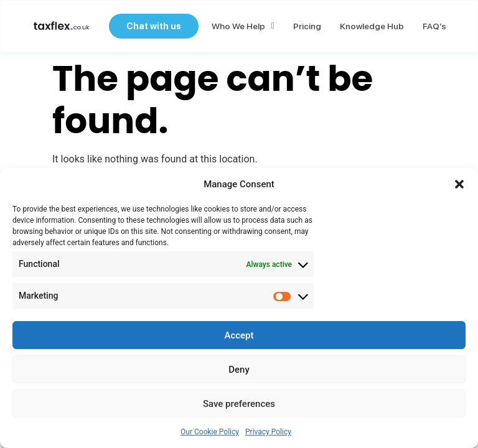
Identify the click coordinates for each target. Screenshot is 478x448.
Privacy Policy (268, 432)
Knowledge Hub (371, 27)
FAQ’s (433, 27)
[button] (459, 184)
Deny (239, 370)
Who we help (242, 27)
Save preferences (239, 404)
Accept (239, 335)
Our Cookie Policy (210, 432)
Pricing (306, 27)
